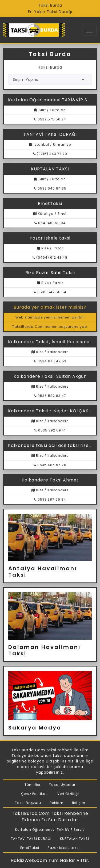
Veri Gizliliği (68, 794)
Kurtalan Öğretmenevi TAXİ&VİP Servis (50, 830)
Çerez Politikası (35, 794)
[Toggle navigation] (89, 30)
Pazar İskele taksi (64, 848)
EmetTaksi (30, 848)
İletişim (79, 803)
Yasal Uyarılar (62, 785)
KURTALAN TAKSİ (75, 839)
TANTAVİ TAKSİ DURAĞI (31, 839)
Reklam (57, 803)
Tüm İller (33, 785)
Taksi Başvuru (28, 803)
